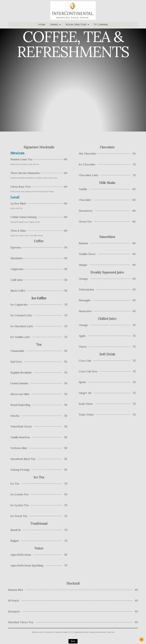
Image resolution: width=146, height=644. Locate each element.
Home (42, 25)
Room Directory (77, 25)
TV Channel (101, 25)
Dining (55, 25)
